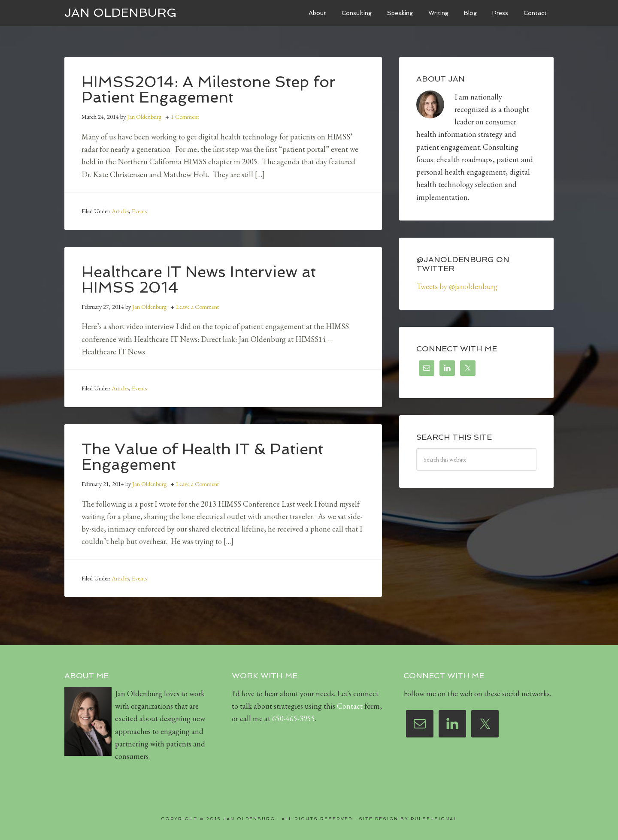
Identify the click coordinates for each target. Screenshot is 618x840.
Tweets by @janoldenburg (457, 286)
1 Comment (185, 117)
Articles (120, 211)
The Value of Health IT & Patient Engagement (202, 457)
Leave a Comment (197, 307)
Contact (350, 706)
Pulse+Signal (434, 819)
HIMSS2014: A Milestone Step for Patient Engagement (209, 89)
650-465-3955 (294, 718)
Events (139, 211)
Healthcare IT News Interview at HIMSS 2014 (199, 279)
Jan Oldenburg (121, 13)
